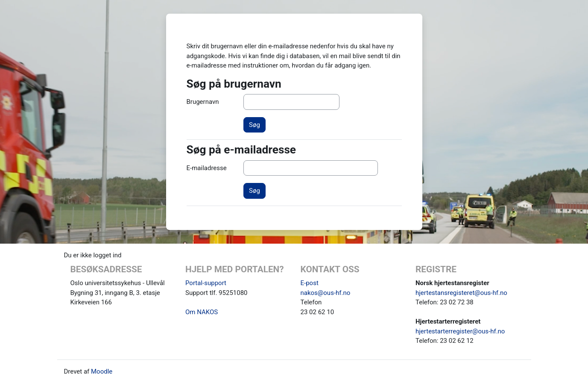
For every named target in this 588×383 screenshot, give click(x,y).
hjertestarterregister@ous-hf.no (460, 331)
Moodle (102, 371)
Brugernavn (203, 102)
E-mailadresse (207, 168)
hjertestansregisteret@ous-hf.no (461, 293)
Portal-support (206, 283)
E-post (310, 283)
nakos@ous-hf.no (326, 293)
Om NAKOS (202, 312)
